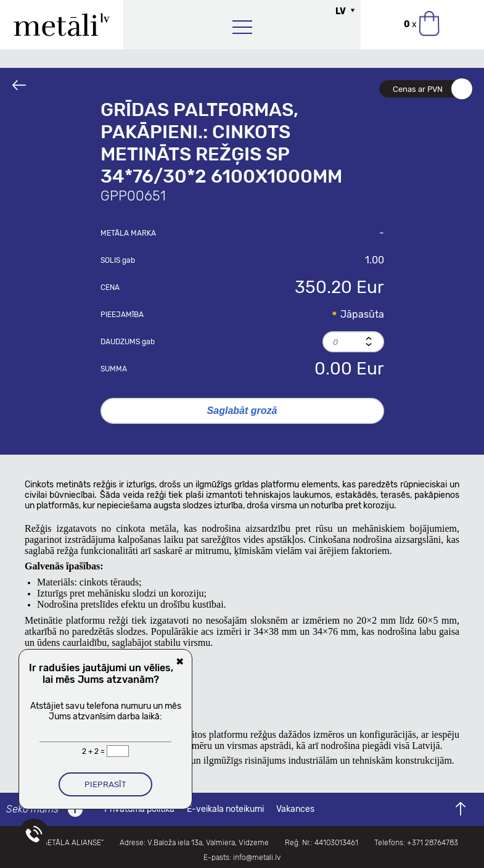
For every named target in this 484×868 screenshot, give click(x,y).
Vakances (295, 809)
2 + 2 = (94, 751)
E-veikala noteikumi (225, 809)
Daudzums (128, 342)
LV (341, 11)
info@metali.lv (257, 858)
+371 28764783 (433, 843)
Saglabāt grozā (242, 411)
